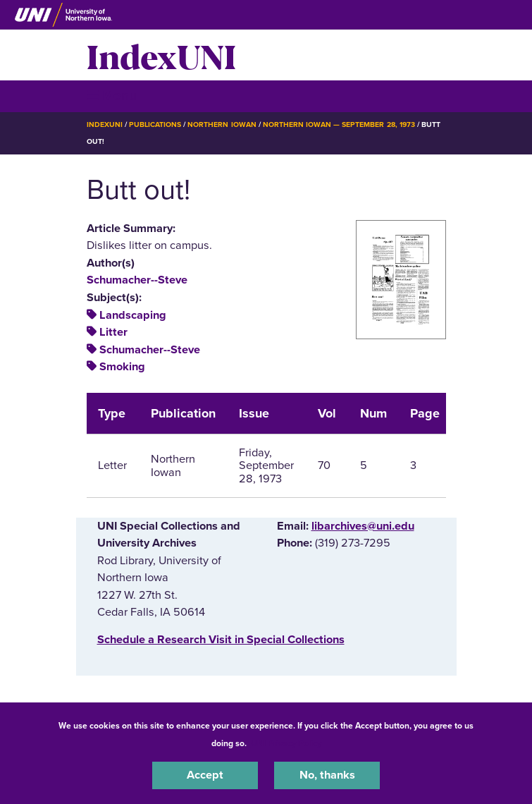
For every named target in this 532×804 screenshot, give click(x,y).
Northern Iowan (222, 124)
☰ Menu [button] (112, 96)
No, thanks (327, 775)
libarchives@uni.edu (363, 526)
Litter (113, 332)
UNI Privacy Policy (286, 743)
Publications (155, 124)
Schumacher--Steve (137, 280)
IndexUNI (161, 55)
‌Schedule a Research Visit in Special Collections (221, 640)
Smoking (122, 367)
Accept (205, 775)
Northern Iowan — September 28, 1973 (339, 124)
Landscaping (133, 315)
